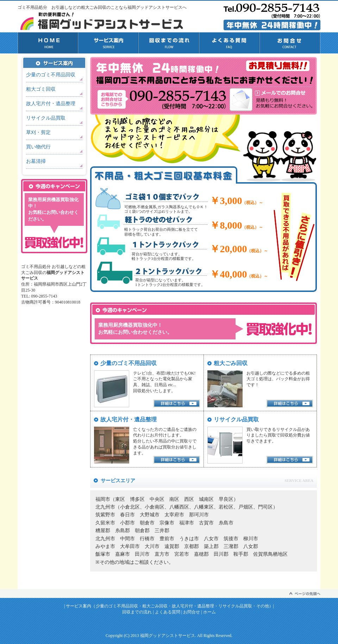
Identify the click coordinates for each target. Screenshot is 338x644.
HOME (48, 43)
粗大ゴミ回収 (41, 89)
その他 (263, 606)
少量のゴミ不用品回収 (51, 75)
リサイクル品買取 (46, 118)
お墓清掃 (36, 161)
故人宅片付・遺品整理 (51, 104)
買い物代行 (38, 147)
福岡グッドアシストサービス (168, 636)
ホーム (209, 612)
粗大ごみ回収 (155, 606)
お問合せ (290, 43)
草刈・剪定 (38, 132)
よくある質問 (230, 43)
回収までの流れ (169, 43)
